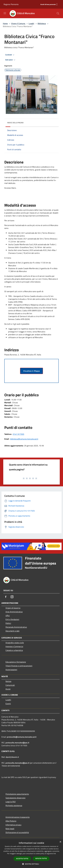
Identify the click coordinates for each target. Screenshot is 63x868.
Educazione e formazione (16, 662)
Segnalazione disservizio (15, 798)
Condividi (10, 55)
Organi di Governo (13, 608)
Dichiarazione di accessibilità (17, 832)
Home (5, 23)
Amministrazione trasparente (18, 817)
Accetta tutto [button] (22, 859)
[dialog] (31, 854)
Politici (8, 623)
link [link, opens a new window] (55, 854)
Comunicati (10, 685)
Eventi (8, 704)
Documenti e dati (13, 631)
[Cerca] (58, 13)
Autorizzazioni (11, 670)
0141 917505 (19, 434)
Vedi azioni (11, 60)
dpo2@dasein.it (12, 757)
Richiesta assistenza (14, 805)
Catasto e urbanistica (14, 650)
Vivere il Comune (18, 23)
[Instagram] (12, 597)
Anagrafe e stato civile (15, 643)
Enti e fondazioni (12, 619)
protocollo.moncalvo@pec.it (17, 743)
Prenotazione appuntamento (17, 794)
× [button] (60, 842)
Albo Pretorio (11, 821)
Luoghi (31, 23)
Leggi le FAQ (11, 802)
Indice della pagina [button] (15, 123)
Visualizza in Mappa (31, 371)
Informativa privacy (13, 825)
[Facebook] (6, 597)
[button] (31, 864)
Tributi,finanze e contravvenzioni (19, 666)
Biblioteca (42, 23)
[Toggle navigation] (5, 13)
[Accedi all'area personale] (48, 4)
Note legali (10, 829)
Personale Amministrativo (16, 627)
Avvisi (8, 689)
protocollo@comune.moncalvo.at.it (22, 737)
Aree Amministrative (14, 612)
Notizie (8, 681)
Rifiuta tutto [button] (41, 858)
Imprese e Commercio (14, 646)
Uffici (8, 616)
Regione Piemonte (11, 4)
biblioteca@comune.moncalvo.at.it (24, 439)
